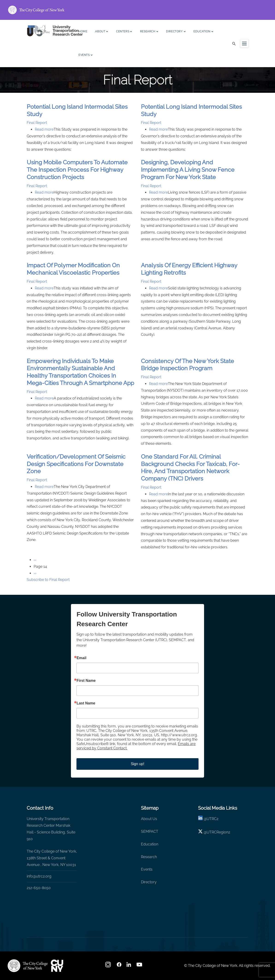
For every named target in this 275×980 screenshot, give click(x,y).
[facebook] (119, 966)
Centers (124, 32)
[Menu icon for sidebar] (244, 43)
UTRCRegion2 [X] (218, 832)
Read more (44, 129)
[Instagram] (108, 966)
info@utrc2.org (39, 876)
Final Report (37, 123)
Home (83, 31)
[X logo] (200, 832)
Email (81, 658)
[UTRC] (28, 966)
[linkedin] (200, 819)
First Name (86, 681)
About (102, 32)
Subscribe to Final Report (48, 580)
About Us (149, 819)
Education (203, 32)
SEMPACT (150, 831)
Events (86, 56)
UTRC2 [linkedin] (212, 819)
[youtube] (140, 966)
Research (149, 32)
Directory (176, 32)
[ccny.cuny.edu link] (137, 10)
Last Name (86, 703)
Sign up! (138, 764)
